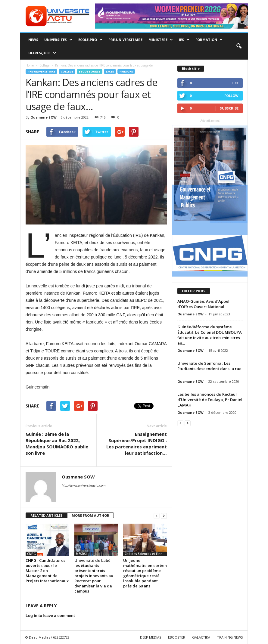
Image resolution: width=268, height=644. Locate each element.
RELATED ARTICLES (47, 515)
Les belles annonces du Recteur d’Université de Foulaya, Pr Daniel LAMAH (210, 400)
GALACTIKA (201, 637)
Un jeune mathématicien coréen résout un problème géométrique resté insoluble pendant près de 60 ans (145, 573)
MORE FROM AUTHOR (90, 515)
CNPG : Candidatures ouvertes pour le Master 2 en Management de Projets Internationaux (47, 571)
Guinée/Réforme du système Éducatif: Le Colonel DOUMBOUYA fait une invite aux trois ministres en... (210, 335)
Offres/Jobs (42, 53)
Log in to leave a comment (50, 616)
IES (184, 40)
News (33, 40)
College (67, 71)
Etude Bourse (90, 71)
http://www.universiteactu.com (84, 485)
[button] (239, 46)
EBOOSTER (177, 637)
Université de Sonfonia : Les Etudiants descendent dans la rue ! (209, 369)
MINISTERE (161, 40)
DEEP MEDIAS (151, 637)
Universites (58, 40)
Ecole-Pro (90, 40)
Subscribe (229, 108)
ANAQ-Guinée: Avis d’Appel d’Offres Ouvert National (203, 304)
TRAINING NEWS (230, 637)
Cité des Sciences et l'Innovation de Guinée (146, 554)
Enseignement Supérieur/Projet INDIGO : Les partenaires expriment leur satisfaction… (137, 443)
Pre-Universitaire (125, 40)
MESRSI (81, 554)
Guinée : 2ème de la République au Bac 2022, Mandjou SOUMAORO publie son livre (57, 443)
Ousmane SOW (44, 117)
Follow (231, 96)
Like (235, 83)
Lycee (110, 71)
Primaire (126, 71)
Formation (209, 40)
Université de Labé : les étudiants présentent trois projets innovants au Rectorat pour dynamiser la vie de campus (94, 576)
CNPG (31, 554)
